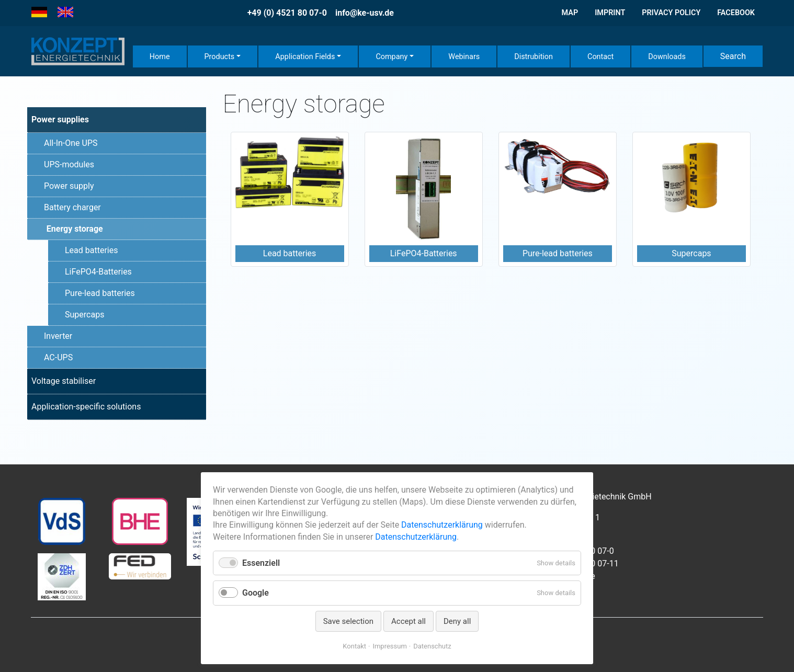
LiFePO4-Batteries (98, 272)
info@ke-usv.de (365, 13)
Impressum (389, 646)
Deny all (457, 621)
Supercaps (84, 315)
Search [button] (733, 56)
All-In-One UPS (71, 143)
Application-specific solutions (86, 407)
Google (256, 593)
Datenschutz (432, 646)
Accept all (409, 621)
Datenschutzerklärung (442, 525)
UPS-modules (69, 164)
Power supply (69, 186)
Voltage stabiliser (64, 381)
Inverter (58, 336)
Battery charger (72, 207)
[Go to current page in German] (39, 13)
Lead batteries (92, 250)
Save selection (348, 621)
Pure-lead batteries (100, 293)
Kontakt (354, 646)
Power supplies (60, 119)
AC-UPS (58, 357)
